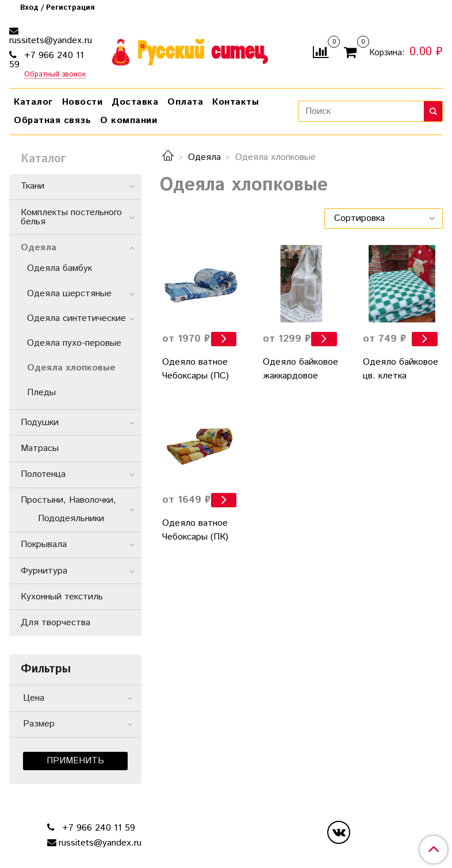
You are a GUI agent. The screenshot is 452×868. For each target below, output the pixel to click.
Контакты (235, 102)
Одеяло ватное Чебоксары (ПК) (195, 530)
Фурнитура (44, 571)
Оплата (185, 102)
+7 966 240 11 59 (47, 60)
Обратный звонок (55, 75)
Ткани (32, 186)
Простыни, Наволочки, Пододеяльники (74, 509)
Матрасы (40, 448)
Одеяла (204, 157)
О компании (129, 121)
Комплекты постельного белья (71, 217)
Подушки (40, 422)
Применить (75, 761)
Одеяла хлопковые (71, 368)
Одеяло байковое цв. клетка (401, 369)
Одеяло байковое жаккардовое (300, 369)
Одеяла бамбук (60, 268)
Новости (83, 102)
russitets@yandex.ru (51, 41)
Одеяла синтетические (76, 318)
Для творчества (55, 623)
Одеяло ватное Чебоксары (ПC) (196, 369)
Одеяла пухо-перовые (74, 343)
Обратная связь (52, 121)
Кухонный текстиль (62, 597)
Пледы (41, 393)
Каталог (33, 102)
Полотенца (43, 474)
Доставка (135, 102)
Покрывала (44, 544)
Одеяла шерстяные (69, 294)
